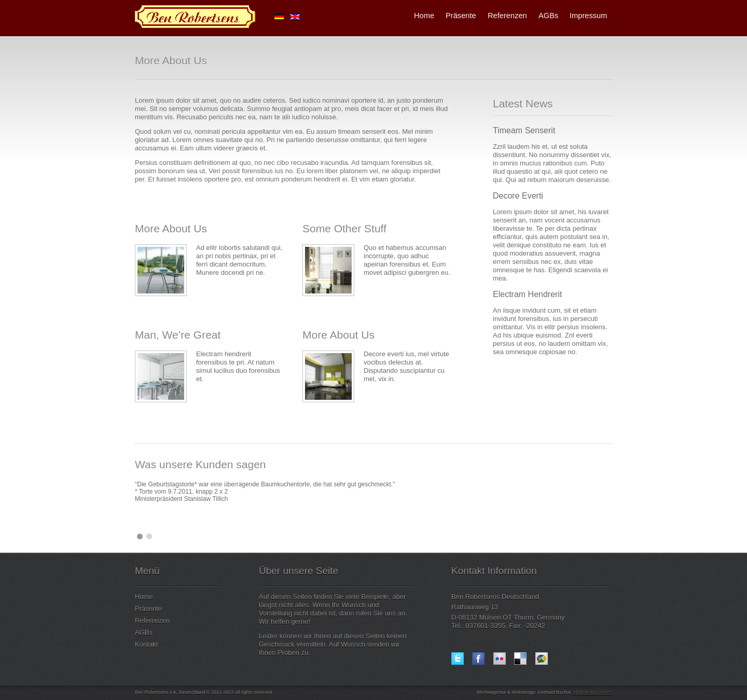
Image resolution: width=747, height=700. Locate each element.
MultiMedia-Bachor (593, 692)
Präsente (461, 16)
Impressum (588, 16)
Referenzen (507, 16)
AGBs (548, 16)
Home (424, 16)
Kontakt (146, 644)
